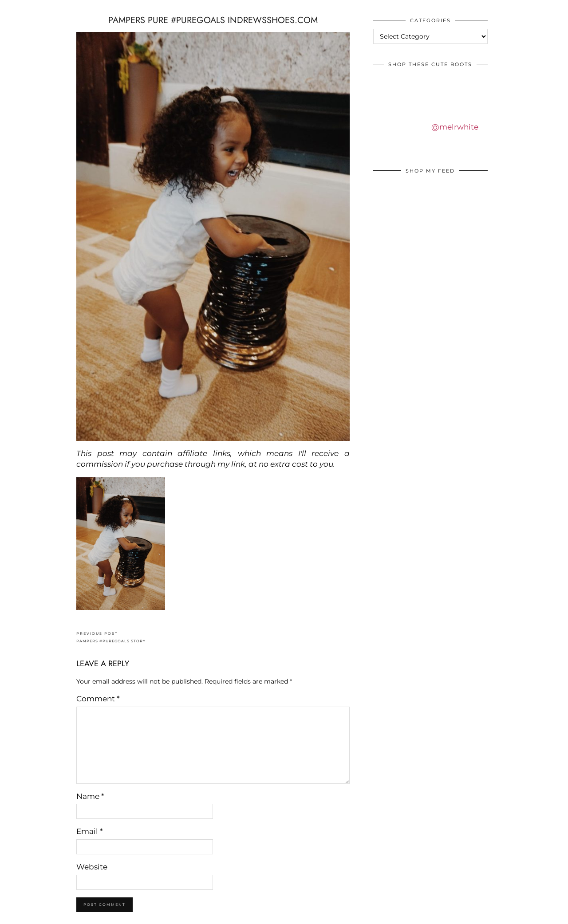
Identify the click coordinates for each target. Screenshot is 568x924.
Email (90, 831)
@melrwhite (455, 127)
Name (90, 796)
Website (92, 867)
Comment (98, 699)
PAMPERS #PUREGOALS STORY (111, 637)
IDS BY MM (15, 8)
